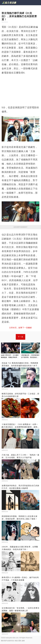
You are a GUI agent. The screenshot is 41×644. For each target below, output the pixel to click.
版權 (23, 641)
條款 (16, 641)
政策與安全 (11, 641)
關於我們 (4, 641)
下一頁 (20, 337)
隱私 (20, 641)
